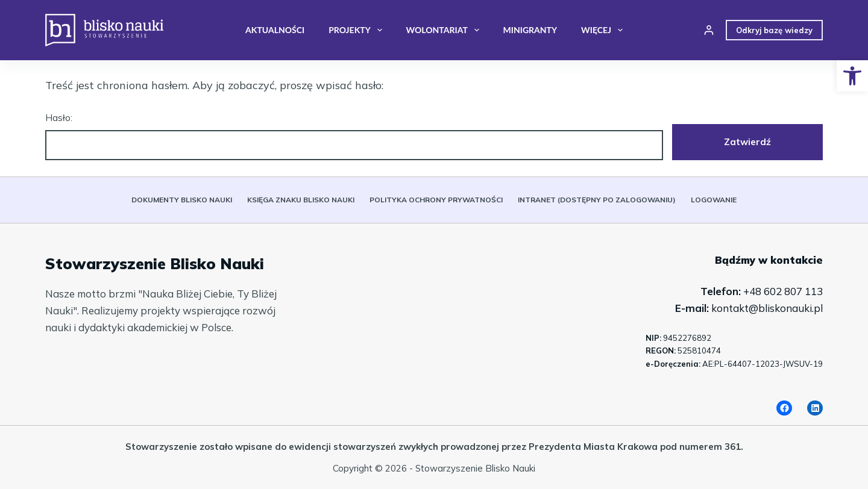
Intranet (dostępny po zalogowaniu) (597, 200)
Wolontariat (445, 30)
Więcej (604, 30)
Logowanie (714, 200)
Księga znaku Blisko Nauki (301, 200)
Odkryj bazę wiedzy (774, 30)
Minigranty (530, 30)
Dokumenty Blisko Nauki (182, 200)
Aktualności (275, 30)
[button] (852, 76)
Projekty (357, 30)
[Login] (709, 30)
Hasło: (354, 136)
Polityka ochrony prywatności (436, 200)
